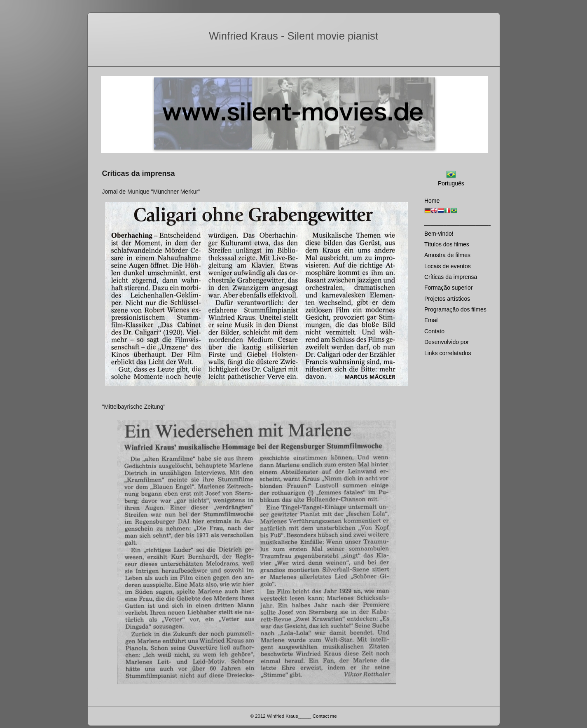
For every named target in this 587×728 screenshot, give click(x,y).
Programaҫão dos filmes (455, 309)
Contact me (325, 716)
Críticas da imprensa (451, 277)
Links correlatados (448, 353)
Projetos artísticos (447, 299)
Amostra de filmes (447, 255)
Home (432, 201)
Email (431, 320)
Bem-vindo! (439, 234)
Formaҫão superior (449, 288)
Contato (434, 331)
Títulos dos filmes (447, 244)
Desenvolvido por (447, 342)
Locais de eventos (448, 266)
